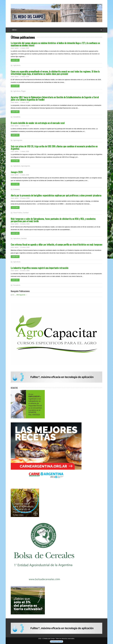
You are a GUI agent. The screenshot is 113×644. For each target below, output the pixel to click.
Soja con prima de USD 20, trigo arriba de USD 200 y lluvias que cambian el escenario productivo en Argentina (54, 147)
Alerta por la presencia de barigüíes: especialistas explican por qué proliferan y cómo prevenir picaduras (56, 195)
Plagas (23, 91)
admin (17, 48)
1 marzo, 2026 (25, 48)
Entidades (17, 189)
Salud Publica (18, 213)
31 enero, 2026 (25, 198)
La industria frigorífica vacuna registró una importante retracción (40, 268)
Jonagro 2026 (17, 172)
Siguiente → (23, 295)
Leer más (15, 60)
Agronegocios (18, 140)
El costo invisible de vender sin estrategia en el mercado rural (38, 123)
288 (18, 295)
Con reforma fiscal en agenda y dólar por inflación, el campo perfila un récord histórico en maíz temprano (56, 244)
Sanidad (26, 213)
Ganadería (17, 117)
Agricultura (17, 65)
